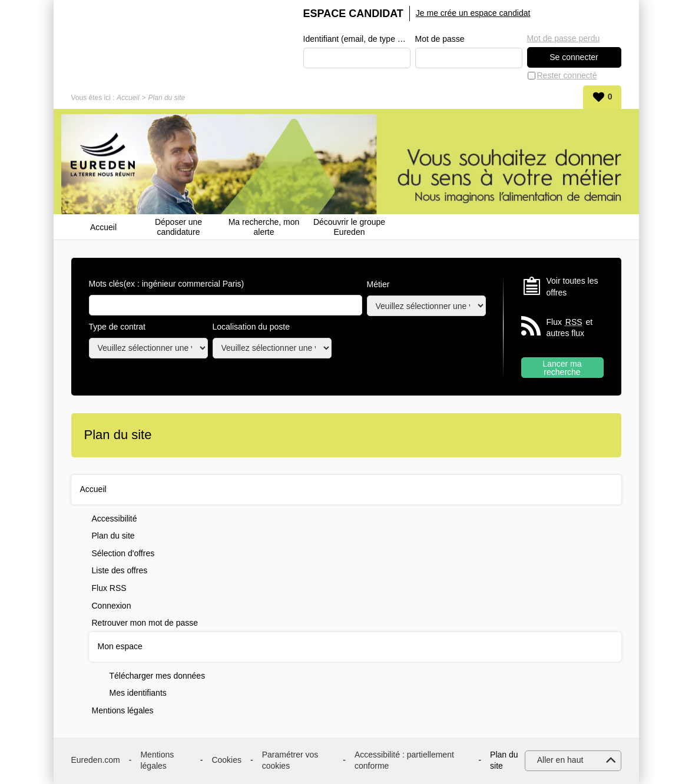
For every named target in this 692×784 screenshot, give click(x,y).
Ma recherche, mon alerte (264, 227)
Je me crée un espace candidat (473, 13)
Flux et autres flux (570, 328)
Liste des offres (120, 570)
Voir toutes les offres (572, 287)
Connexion (112, 606)
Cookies (226, 760)
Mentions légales (123, 710)
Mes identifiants (138, 693)
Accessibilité (115, 519)
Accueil (128, 98)
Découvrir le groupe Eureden (349, 227)
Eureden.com (96, 760)
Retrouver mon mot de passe (145, 623)
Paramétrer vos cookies (290, 760)
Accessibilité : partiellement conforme (404, 760)
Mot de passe (440, 39)
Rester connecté (567, 75)
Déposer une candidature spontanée (178, 227)
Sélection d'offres (123, 553)
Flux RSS (109, 588)
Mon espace (120, 646)
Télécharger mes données (158, 676)
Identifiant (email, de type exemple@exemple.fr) (357, 39)
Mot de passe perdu (564, 38)
